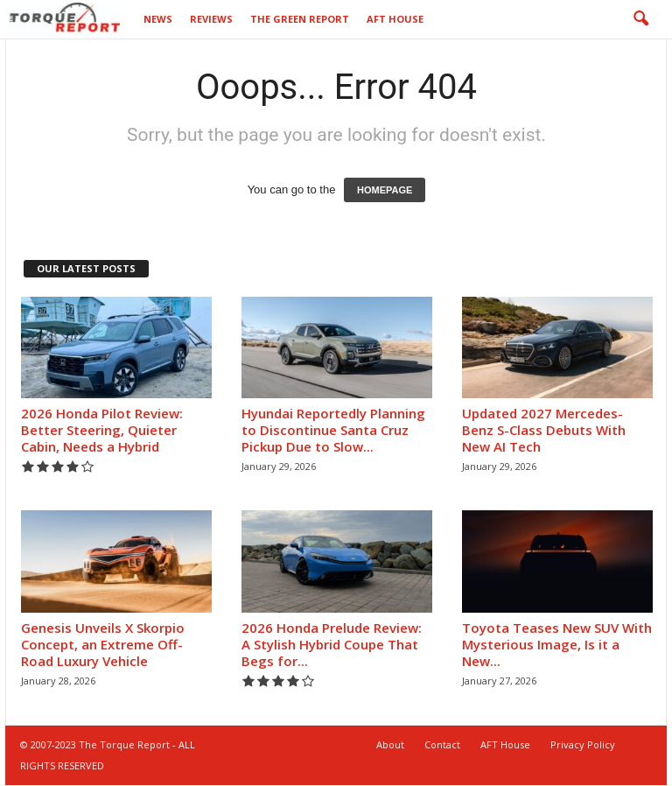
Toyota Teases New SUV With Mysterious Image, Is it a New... (557, 645)
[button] (640, 19)
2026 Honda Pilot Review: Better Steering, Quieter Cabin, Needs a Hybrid (102, 431)
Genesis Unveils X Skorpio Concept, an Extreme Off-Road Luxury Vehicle (103, 645)
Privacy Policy (583, 745)
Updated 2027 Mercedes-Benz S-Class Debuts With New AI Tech (544, 431)
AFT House (395, 19)
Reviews (211, 19)
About (390, 745)
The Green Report (300, 19)
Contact (442, 745)
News (158, 19)
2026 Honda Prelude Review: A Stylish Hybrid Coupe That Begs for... (332, 645)
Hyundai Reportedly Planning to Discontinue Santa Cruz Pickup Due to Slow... (333, 431)
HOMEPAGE (385, 191)
